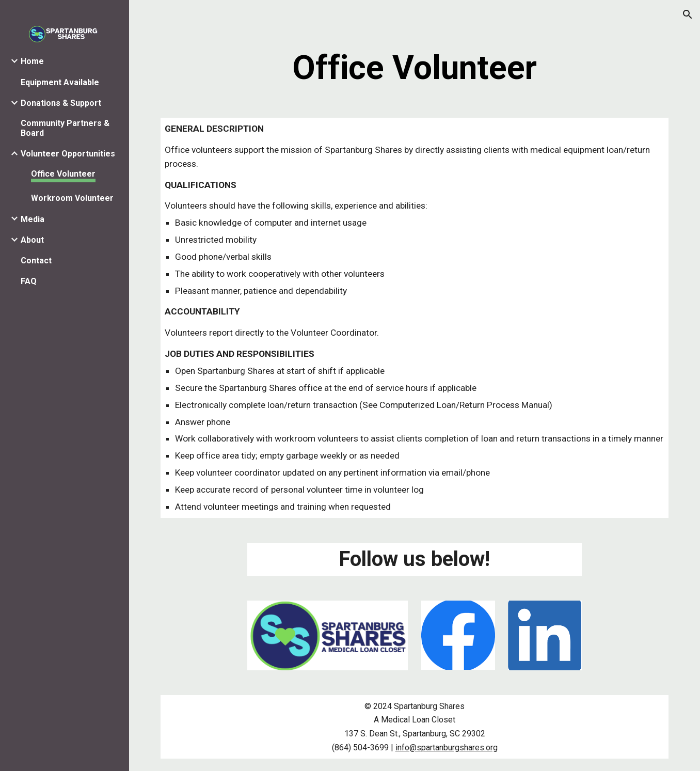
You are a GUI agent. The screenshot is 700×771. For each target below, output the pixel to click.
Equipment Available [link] (60, 82)
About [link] (32, 240)
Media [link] (33, 219)
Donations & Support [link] (61, 103)
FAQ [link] (29, 281)
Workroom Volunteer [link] (72, 198)
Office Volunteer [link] (63, 174)
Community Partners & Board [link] (65, 128)
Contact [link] (36, 261)
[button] (688, 14)
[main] (415, 68)
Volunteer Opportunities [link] (68, 154)
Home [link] (32, 61)
